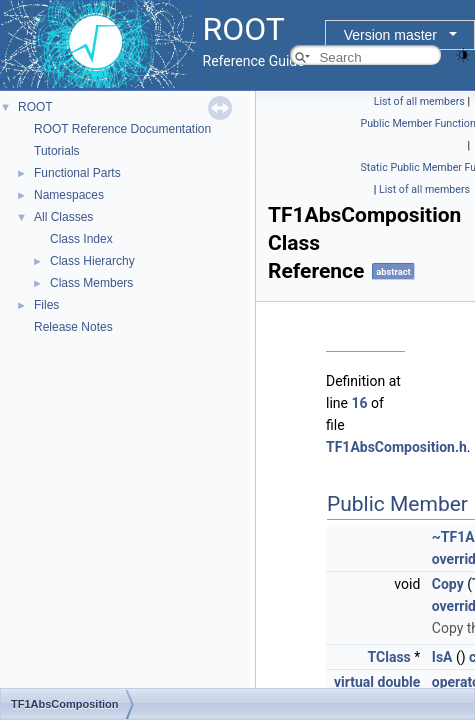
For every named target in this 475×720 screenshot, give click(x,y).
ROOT (35, 107)
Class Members (91, 283)
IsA (442, 657)
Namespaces (69, 195)
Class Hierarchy (92, 261)
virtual (354, 682)
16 (359, 403)
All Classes (63, 217)
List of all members (419, 101)
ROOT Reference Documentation (122, 129)
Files (46, 305)
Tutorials (57, 151)
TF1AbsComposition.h (396, 447)
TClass (389, 657)
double (399, 682)
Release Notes (73, 327)
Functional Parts (77, 173)
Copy (448, 584)
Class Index (81, 239)
